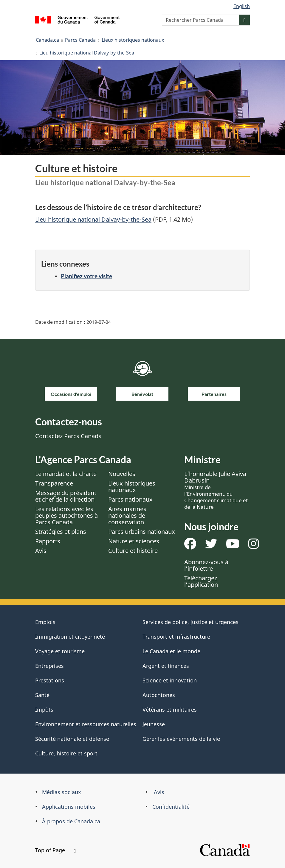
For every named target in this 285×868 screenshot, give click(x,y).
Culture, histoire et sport (66, 753)
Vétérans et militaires (170, 710)
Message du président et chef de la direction (66, 496)
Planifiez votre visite (86, 276)
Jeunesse (154, 724)
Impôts (44, 710)
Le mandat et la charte (66, 474)
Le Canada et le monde (171, 651)
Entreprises (49, 666)
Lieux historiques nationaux (133, 40)
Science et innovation (170, 680)
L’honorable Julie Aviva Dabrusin (216, 490)
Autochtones (159, 695)
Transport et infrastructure (176, 637)
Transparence (54, 483)
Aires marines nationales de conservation (127, 515)
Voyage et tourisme (60, 651)
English (242, 6)
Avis (41, 551)
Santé (42, 695)
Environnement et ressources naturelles (86, 724)
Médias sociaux (62, 792)
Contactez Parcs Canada (68, 436)
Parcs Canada (80, 40)
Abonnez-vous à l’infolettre (206, 565)
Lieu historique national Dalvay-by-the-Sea (87, 53)
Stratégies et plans (61, 532)
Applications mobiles (69, 807)
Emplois (45, 622)
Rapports (48, 541)
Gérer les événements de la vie (181, 739)
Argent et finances (166, 666)
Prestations (50, 680)
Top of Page (55, 850)
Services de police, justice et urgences (190, 622)
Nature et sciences (134, 541)
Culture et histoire (133, 551)
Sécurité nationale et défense (72, 739)
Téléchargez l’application (201, 581)
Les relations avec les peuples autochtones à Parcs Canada (66, 515)
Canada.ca (47, 40)
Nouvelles (122, 474)
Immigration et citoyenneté (70, 637)
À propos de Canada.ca (71, 821)
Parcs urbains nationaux (142, 532)
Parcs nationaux (130, 499)
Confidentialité (171, 807)
